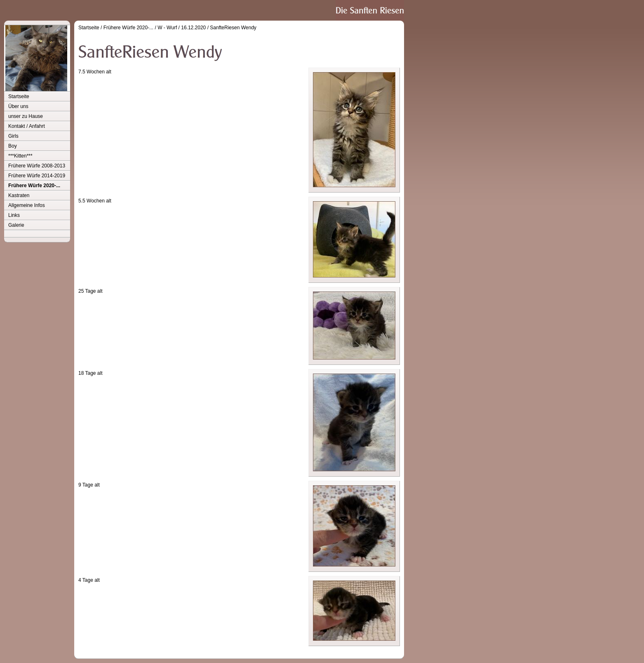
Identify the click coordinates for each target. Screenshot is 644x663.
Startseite (19, 96)
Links (14, 215)
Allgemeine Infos (27, 205)
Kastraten (19, 195)
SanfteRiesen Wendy (233, 28)
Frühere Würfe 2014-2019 (37, 176)
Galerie (16, 225)
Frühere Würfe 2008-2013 (37, 166)
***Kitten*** (20, 156)
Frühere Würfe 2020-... (34, 186)
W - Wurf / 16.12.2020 (182, 28)
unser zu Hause (26, 116)
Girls (13, 136)
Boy (13, 146)
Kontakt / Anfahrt (27, 126)
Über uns (18, 106)
